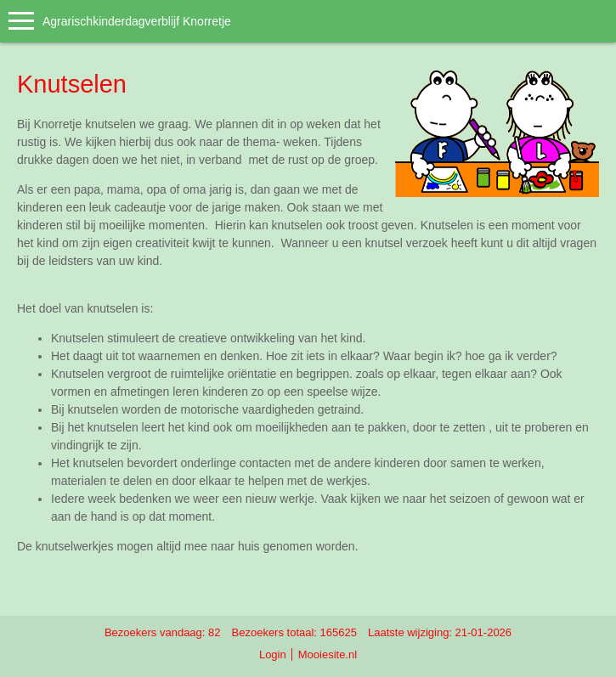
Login (273, 654)
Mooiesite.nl (328, 654)
